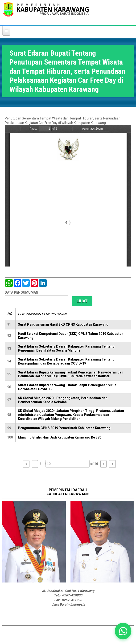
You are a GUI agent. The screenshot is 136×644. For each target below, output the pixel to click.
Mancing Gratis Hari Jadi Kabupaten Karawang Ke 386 (60, 437)
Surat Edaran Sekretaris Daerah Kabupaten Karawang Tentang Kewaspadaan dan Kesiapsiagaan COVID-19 (66, 361)
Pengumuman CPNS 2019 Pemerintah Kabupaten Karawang (64, 428)
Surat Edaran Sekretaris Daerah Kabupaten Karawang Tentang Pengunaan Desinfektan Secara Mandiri (66, 348)
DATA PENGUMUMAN (21, 292)
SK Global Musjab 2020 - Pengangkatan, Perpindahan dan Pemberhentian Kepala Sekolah (63, 400)
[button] (123, 631)
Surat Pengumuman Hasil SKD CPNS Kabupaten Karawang (63, 324)
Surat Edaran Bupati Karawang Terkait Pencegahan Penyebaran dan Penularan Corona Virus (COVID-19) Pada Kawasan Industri (71, 374)
